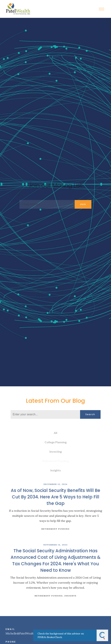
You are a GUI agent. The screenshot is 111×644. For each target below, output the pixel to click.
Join (83, 204)
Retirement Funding (55, 461)
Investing (56, 451)
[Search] (45, 414)
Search (90, 414)
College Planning (56, 442)
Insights (56, 470)
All (55, 433)
